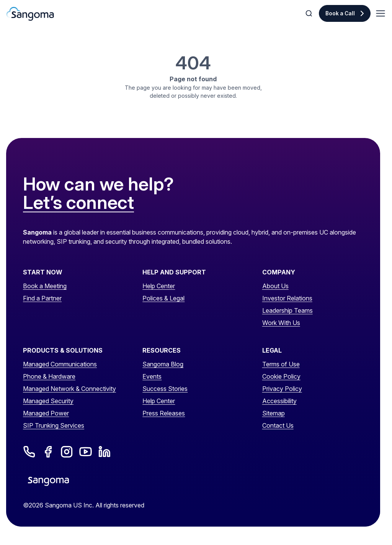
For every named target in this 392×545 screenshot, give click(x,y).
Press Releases (164, 413)
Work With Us (281, 323)
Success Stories (165, 389)
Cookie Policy (281, 376)
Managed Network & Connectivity (69, 389)
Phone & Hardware (49, 376)
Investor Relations (287, 298)
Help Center (159, 286)
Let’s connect (78, 203)
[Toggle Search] (310, 13)
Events (152, 376)
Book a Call (340, 13)
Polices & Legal (163, 298)
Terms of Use (281, 364)
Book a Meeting (45, 286)
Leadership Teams (287, 310)
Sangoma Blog (163, 364)
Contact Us (278, 425)
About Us (275, 286)
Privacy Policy (282, 389)
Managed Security (48, 401)
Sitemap (274, 413)
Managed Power (46, 413)
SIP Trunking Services (54, 425)
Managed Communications (60, 364)
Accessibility (279, 401)
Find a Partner (42, 298)
